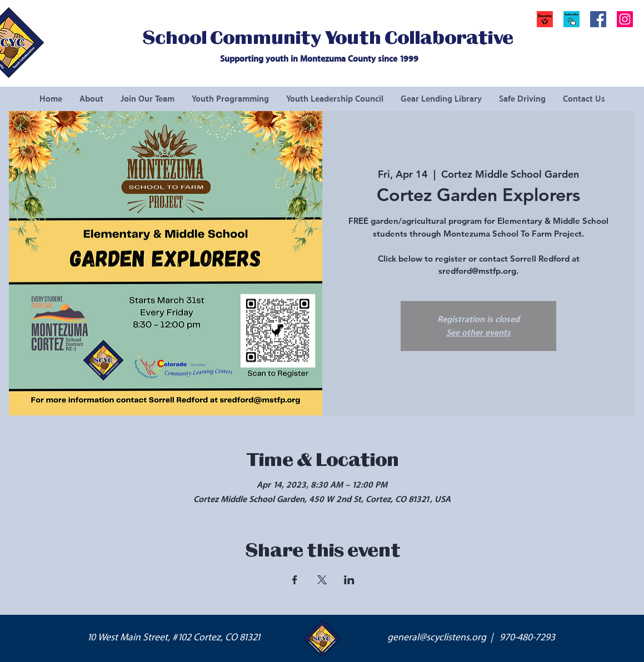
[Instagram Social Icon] (625, 19)
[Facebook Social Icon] (598, 19)
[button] (571, 19)
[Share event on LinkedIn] (349, 580)
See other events (478, 333)
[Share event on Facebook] (295, 580)
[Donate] (545, 19)
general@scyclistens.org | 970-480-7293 (471, 638)
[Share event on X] (322, 580)
